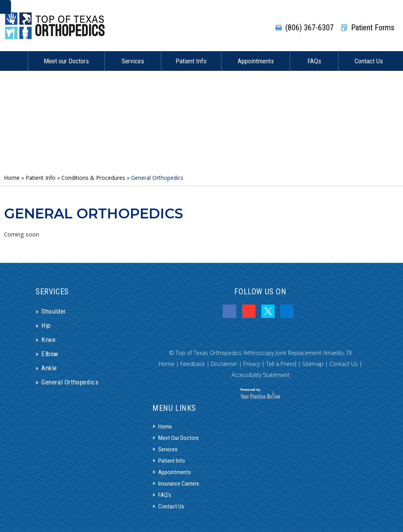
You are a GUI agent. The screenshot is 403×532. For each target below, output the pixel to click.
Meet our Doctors (66, 61)
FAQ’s (165, 495)
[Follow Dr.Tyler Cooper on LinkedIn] (287, 311)
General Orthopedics (70, 382)
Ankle (49, 368)
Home (14, 61)
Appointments (256, 61)
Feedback (193, 364)
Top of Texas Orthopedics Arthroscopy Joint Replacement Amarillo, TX (264, 353)
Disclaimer (224, 364)
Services (133, 61)
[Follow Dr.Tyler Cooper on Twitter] (268, 311)
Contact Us (369, 61)
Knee (48, 340)
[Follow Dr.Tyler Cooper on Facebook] (229, 311)
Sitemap (313, 364)
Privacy (252, 364)
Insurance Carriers (179, 484)
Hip (46, 325)
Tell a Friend (281, 364)
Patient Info (191, 61)
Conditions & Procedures (93, 178)
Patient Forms (373, 28)
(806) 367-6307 (310, 28)
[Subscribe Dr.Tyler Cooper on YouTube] (249, 311)
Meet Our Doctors (178, 438)
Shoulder (54, 311)
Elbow (50, 354)
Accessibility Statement (261, 375)
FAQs (314, 61)
